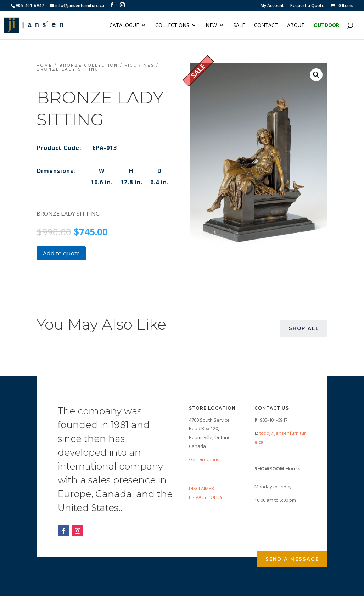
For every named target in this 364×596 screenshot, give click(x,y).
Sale (239, 26)
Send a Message (292, 559)
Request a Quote (307, 6)
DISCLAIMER (201, 488)
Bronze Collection (89, 65)
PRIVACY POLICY (206, 497)
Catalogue (124, 26)
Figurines (139, 65)
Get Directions (204, 459)
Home (44, 65)
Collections (172, 26)
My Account (272, 6)
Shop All (304, 328)
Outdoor (326, 26)
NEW (211, 26)
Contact (266, 26)
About (296, 26)
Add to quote (61, 253)
